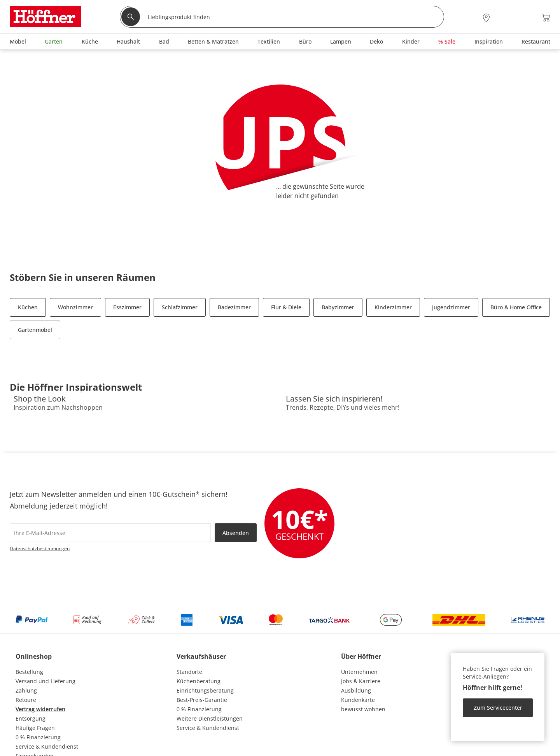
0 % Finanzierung (38, 737)
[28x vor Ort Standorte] (486, 18)
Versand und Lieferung (45, 681)
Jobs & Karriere (361, 681)
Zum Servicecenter (498, 708)
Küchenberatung (199, 681)
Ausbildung (356, 690)
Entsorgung (31, 718)
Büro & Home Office (516, 307)
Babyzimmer (338, 307)
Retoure (26, 700)
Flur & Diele (286, 307)
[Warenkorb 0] (546, 18)
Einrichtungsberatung (205, 690)
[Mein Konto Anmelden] (505, 18)
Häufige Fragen (35, 728)
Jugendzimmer (451, 307)
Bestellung (29, 672)
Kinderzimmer (393, 307)
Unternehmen (359, 672)
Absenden (236, 533)
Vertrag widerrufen (40, 709)
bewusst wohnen (363, 709)
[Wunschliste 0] (525, 17)
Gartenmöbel (35, 330)
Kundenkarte (358, 700)
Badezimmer (234, 307)
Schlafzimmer (180, 307)
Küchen (28, 307)
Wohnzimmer (75, 307)
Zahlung (26, 690)
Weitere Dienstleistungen (210, 718)
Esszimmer (127, 307)
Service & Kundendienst (47, 746)
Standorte (189, 672)
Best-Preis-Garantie (202, 700)
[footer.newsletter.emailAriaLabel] (110, 533)
